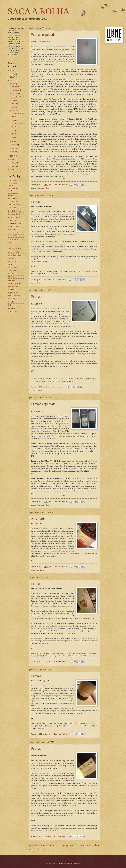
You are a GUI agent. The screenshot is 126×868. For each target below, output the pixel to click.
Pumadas (11, 302)
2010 (12, 84)
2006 (12, 166)
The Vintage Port (14, 233)
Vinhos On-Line (13, 227)
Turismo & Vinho (13, 236)
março (14, 145)
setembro (15, 97)
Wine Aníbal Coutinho (15, 239)
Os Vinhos (11, 280)
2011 (12, 80)
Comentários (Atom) (44, 850)
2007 (12, 163)
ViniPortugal (12, 220)
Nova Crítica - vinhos (15, 211)
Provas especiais (43, 34)
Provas (36, 202)
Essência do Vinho (14, 180)
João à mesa (12, 271)
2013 (12, 74)
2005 (12, 169)
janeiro (15, 152)
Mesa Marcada (13, 286)
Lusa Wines (12, 208)
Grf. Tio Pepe (12, 198)
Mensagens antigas (90, 845)
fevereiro (15, 148)
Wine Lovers (12, 230)
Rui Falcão (11, 308)
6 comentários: (58, 387)
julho (14, 104)
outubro (15, 93)
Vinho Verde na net (14, 223)
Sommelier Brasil (14, 217)
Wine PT (11, 242)
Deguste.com (12, 261)
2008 (12, 159)
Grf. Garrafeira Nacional (13, 194)
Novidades (40, 570)
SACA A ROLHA (39, 11)
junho (14, 107)
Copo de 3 (11, 258)
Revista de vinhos (14, 214)
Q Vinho (10, 305)
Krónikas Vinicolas (14, 283)
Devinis (10, 265)
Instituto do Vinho (14, 202)
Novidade (38, 519)
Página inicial (68, 845)
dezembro (16, 87)
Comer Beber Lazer (15, 255)
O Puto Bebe (12, 277)
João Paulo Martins (14, 205)
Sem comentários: (60, 185)
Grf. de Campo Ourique (13, 184)
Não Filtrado (12, 274)
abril (14, 141)
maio (14, 110)
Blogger (77, 863)
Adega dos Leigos (14, 252)
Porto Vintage (12, 299)
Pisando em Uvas (14, 296)
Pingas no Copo (13, 293)
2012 (12, 77)
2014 (12, 70)
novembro (16, 90)
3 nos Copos (12, 311)
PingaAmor (12, 289)
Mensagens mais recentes (41, 845)
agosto (15, 100)
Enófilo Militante (13, 268)
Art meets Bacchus (14, 249)
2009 (12, 156)
